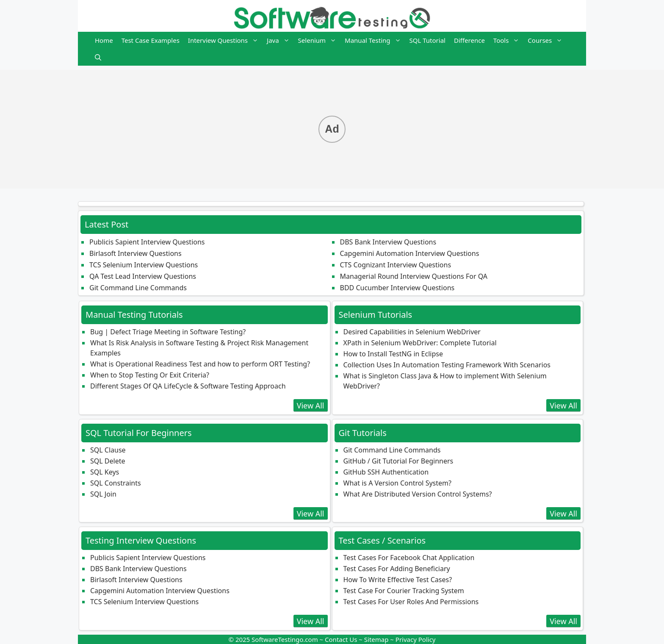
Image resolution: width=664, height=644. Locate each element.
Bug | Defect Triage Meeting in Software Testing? (168, 332)
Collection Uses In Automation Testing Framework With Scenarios (447, 365)
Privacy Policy (416, 639)
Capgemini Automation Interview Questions (410, 253)
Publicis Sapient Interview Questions (147, 242)
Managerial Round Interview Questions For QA (414, 276)
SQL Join (103, 494)
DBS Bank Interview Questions (388, 242)
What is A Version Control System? (397, 483)
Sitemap (376, 639)
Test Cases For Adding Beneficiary (397, 569)
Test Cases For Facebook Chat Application (409, 558)
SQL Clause (108, 450)
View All (311, 405)
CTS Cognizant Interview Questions (396, 265)
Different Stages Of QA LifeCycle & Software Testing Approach (188, 386)
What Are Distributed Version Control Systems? (418, 494)
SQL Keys (105, 472)
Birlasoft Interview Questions (136, 253)
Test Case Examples (151, 40)
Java (280, 40)
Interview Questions (225, 40)
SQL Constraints (116, 483)
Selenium (319, 40)
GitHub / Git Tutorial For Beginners (398, 461)
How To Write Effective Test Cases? (398, 580)
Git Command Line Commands (138, 288)
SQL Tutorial (427, 40)
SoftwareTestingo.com (285, 639)
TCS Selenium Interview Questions (144, 265)
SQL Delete (108, 461)
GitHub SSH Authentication (386, 472)
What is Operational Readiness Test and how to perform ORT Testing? (200, 364)
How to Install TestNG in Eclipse (393, 354)
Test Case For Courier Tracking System (404, 591)
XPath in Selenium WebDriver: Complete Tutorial (420, 343)
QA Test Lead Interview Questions (143, 276)
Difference (469, 40)
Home (104, 40)
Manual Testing (375, 40)
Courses (547, 40)
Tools (509, 40)
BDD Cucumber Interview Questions (397, 288)
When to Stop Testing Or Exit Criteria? (150, 375)
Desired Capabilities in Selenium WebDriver (412, 332)
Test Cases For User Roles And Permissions (411, 602)
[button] (98, 57)
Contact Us (341, 639)
